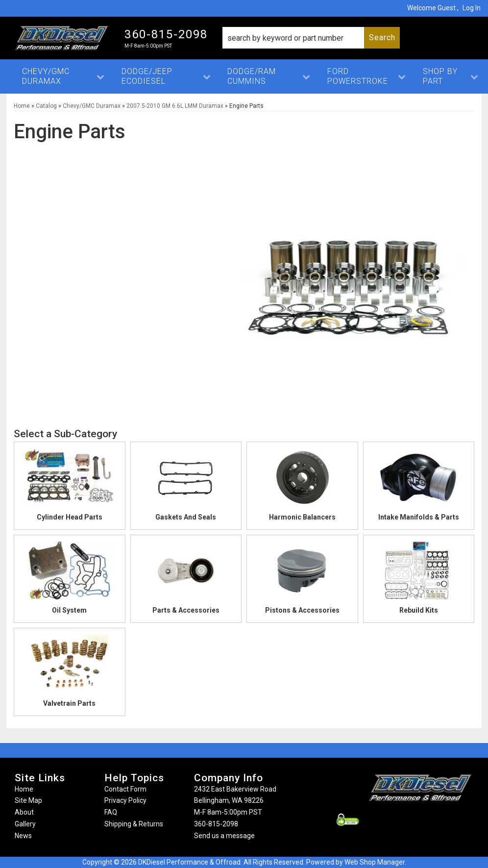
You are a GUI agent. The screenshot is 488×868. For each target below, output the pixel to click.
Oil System (69, 610)
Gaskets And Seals (186, 517)
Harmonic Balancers (302, 517)
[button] (311, 38)
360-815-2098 (216, 824)
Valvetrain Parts (69, 703)
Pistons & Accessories (302, 610)
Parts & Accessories (186, 610)
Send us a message (224, 836)
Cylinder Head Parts (70, 517)
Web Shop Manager (375, 862)
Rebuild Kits (419, 610)
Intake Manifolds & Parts (419, 517)
